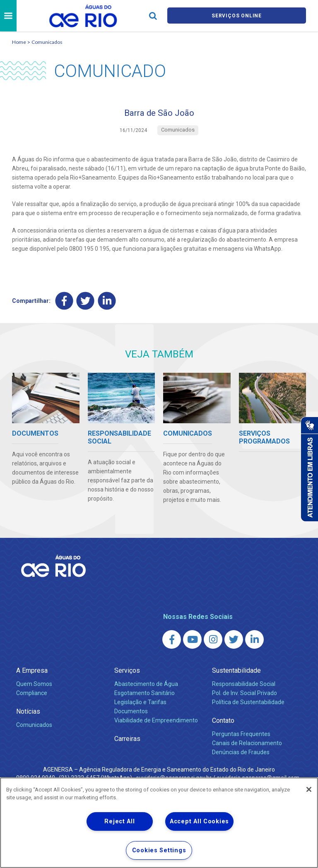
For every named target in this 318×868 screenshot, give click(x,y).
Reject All (119, 821)
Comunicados (47, 42)
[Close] (309, 789)
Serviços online (237, 16)
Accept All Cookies (199, 821)
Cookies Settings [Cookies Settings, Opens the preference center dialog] (159, 850)
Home (19, 42)
